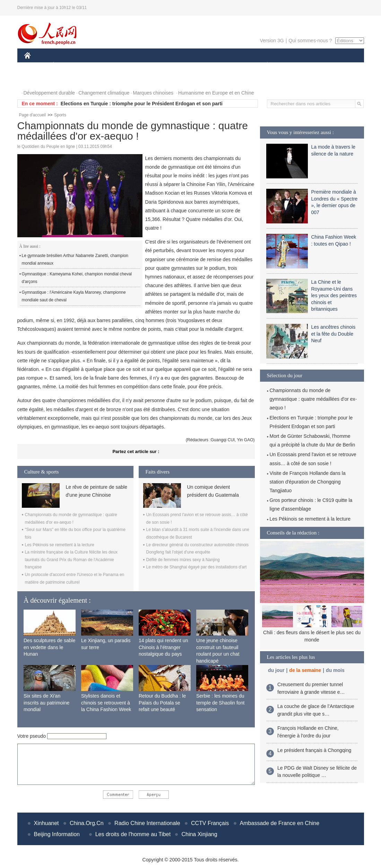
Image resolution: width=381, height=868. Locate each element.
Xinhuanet (46, 823)
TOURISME (321, 65)
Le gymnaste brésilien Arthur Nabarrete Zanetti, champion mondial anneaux (75, 259)
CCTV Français (210, 823)
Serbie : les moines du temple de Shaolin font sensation (220, 703)
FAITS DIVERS (226, 65)
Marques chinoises (153, 93)
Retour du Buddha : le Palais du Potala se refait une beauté (162, 703)
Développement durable (49, 93)
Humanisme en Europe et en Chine (216, 93)
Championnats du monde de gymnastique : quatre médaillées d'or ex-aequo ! (313, 399)
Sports (60, 115)
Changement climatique (104, 93)
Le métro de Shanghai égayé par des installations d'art (197, 567)
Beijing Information (57, 834)
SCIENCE (158, 65)
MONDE (98, 65)
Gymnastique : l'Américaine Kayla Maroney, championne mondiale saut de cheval (74, 296)
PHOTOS (38, 79)
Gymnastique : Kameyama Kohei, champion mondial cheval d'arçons (77, 278)
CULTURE (189, 65)
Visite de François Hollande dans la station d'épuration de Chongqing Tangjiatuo (308, 482)
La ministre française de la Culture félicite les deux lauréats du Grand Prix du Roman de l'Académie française (71, 560)
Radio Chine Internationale (147, 823)
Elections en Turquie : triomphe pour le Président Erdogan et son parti (142, 104)
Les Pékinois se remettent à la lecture (60, 545)
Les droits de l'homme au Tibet (133, 834)
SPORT (291, 65)
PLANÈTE (264, 65)
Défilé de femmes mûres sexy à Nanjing (183, 560)
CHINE (36, 65)
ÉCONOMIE (66, 65)
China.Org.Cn (87, 823)
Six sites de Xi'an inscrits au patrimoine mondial (46, 703)
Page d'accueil (33, 115)
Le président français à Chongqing (314, 750)
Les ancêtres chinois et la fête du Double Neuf (334, 334)
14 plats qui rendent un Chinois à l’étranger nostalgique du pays (163, 647)
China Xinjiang (199, 834)
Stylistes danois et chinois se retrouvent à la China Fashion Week (106, 703)
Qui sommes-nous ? (310, 41)
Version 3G (272, 41)
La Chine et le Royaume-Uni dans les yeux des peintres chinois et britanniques (334, 295)
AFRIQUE (127, 65)
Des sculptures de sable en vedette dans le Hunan (49, 647)
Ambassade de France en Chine (280, 823)
